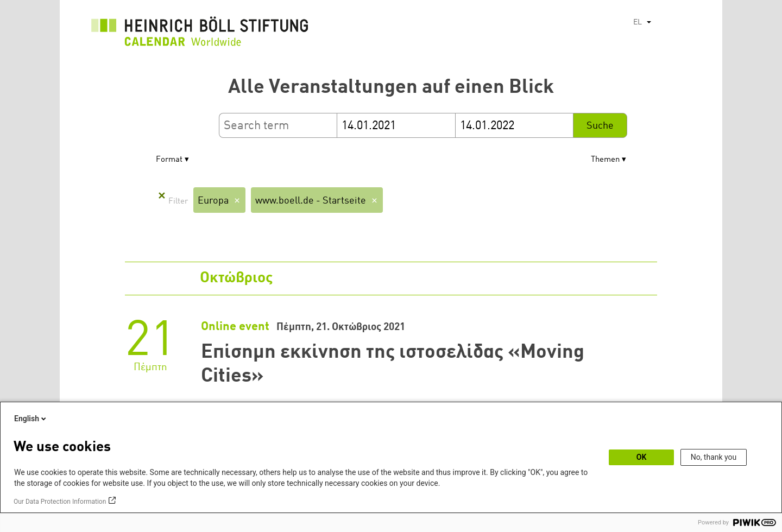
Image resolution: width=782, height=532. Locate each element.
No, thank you (714, 457)
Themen (605, 160)
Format (169, 160)
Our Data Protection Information (60, 502)
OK (642, 457)
